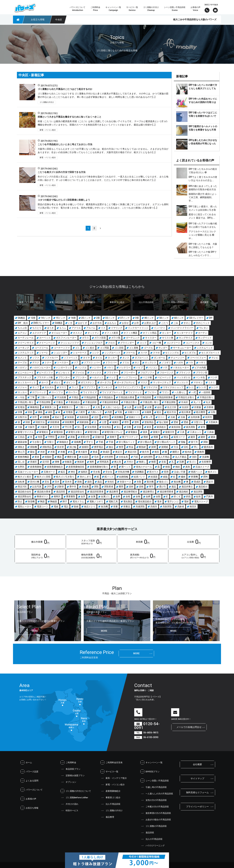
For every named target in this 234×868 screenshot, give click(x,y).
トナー (48, 362)
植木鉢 (188, 452)
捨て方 (194, 442)
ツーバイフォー (198, 358)
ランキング (107, 387)
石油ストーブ (202, 467)
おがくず (83, 323)
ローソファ (57, 392)
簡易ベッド (197, 472)
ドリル (126, 362)
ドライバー (111, 362)
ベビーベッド (164, 377)
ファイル (80, 373)
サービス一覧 (109, 772)
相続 (178, 467)
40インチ (149, 318)
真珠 (188, 467)
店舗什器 (100, 437)
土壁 (104, 422)
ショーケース (80, 353)
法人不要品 (181, 457)
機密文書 (72, 457)
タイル (99, 358)
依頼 (30, 412)
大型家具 (213, 422)
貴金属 (85, 487)
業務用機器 (23, 457)
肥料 (206, 477)
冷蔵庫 (148, 412)
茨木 (57, 482)
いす (70, 323)
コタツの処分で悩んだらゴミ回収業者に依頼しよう (64, 200)
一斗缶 (21, 397)
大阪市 (31, 427)
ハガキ (180, 362)
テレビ (215, 358)
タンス (126, 358)
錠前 (198, 496)
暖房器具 (208, 447)
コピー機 (156, 343)
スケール (130, 353)
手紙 (101, 442)
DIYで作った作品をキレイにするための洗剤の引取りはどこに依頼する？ (203, 102)
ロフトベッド (39, 392)
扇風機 (77, 442)
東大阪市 (83, 452)
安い (79, 427)
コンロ (208, 343)
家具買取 (191, 427)
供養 (20, 412)
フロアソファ (147, 373)
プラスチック (25, 377)
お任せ (125, 323)
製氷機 (150, 482)
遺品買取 (198, 492)
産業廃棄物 (36, 467)
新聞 (154, 447)
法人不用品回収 (110, 804)
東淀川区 (132, 452)
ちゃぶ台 (22, 328)
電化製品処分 (145, 501)
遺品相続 (183, 492)
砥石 (63, 472)
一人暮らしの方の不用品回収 (157, 794)
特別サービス (69, 810)
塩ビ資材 (164, 422)
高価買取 (140, 506)
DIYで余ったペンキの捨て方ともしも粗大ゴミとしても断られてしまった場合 (203, 88)
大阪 (20, 427)
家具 (149, 427)
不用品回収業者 (165, 397)
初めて (58, 417)
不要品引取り (130, 402)
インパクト (160, 328)
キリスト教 (168, 338)
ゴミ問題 (104, 348)
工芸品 (21, 437)
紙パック (109, 477)
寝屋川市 (170, 432)
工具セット (196, 432)
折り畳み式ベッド (166, 442)
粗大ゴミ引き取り (65, 477)
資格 (141, 487)
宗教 (129, 427)
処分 (159, 412)
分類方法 (22, 417)
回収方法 (40, 422)
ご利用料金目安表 (111, 762)
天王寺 (56, 427)
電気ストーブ (201, 501)
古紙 (173, 417)
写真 (120, 412)
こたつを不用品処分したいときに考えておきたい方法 (65, 144)
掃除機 (33, 447)
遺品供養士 (187, 487)
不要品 (59, 402)
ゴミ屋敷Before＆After (74, 797)
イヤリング (117, 328)
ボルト (57, 382)
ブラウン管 (201, 373)
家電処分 (44, 432)
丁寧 (32, 397)
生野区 (21, 467)
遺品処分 (203, 487)
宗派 (139, 427)
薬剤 (90, 482)
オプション (68, 782)
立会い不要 (180, 472)
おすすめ (97, 323)
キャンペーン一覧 (151, 762)
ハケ (191, 362)
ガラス (85, 338)
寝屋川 (156, 432)
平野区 (51, 437)
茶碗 (79, 482)
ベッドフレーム (129, 377)
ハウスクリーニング (153, 845)
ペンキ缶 (200, 377)
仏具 (129, 407)
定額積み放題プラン (73, 775)
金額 (158, 496)
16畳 (73, 318)
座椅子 (113, 437)
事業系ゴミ (67, 407)
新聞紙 (165, 447)
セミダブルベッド (210, 353)
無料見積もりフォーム (197, 792)
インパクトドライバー (182, 328)
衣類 (139, 482)
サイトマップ (197, 778)
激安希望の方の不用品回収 (156, 813)
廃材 (146, 437)
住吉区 (185, 407)
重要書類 (71, 496)
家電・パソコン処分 (48, 130)
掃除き (21, 447)
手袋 (111, 442)
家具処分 (161, 427)
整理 (121, 447)
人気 (98, 407)
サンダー (163, 348)
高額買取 (167, 506)
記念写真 (37, 487)
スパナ (144, 353)
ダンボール (160, 358)
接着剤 (85, 447)
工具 (182, 432)
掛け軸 (73, 447)
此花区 (85, 457)
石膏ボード (49, 472)
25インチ (86, 318)
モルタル (49, 387)
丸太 (208, 402)
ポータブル (106, 382)
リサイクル (152, 387)
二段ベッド (84, 407)
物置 (154, 462)
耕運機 (194, 477)
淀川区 (46, 462)
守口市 (68, 427)
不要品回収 (91, 402)
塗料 (137, 422)
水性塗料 (109, 457)
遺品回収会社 (78, 492)
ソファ (36, 358)
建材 (203, 437)
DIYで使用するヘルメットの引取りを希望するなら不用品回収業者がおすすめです (203, 130)
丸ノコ (197, 402)
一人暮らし (180, 392)
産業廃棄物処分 (55, 467)
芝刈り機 (35, 482)
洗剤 (194, 457)
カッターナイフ (185, 333)
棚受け (176, 452)
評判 (49, 487)
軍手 (151, 487)
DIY (211, 318)
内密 (110, 412)
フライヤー (112, 373)
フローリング (167, 373)
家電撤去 (133, 432)
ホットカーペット (27, 382)
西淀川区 (22, 487)
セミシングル (172, 353)
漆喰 (57, 462)
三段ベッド (46, 397)
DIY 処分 (23, 323)
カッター (167, 333)
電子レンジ (173, 501)
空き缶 (109, 472)
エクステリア (39, 333)
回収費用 (69, 422)
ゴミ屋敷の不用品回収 (154, 826)
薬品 (100, 482)
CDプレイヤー (196, 318)
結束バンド (139, 477)
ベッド (112, 377)
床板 (73, 437)
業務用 (201, 452)
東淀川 (119, 452)
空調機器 (139, 472)
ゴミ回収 (119, 348)
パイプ (139, 368)
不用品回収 (146, 397)
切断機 (46, 417)
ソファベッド (71, 358)
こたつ (165, 323)
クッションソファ (70, 343)
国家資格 (84, 422)
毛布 (96, 457)
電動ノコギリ (96, 501)
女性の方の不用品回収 (154, 800)
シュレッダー (61, 353)
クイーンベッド (47, 343)
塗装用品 (149, 422)
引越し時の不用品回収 (154, 787)
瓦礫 (182, 462)
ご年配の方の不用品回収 (155, 807)
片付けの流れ (69, 804)
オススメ (78, 333)
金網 (148, 496)
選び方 (162, 487)
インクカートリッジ (138, 328)
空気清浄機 (123, 472)
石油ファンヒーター (28, 472)
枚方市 (146, 452)
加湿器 (71, 417)
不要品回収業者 (110, 402)
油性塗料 (148, 457)
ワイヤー (152, 392)
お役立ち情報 (29, 808)
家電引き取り (75, 432)
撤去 (111, 447)
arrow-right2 (100, 228)
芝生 (47, 482)
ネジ (137, 362)
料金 (131, 447)
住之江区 (172, 407)
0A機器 (21, 318)
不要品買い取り (151, 402)
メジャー (22, 387)
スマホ (156, 353)
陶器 (42, 501)
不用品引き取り (186, 397)
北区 (96, 417)
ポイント (71, 382)
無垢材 (81, 462)
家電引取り (93, 432)
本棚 (63, 452)
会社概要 (197, 764)
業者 (37, 457)
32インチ (110, 318)
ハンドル (82, 368)
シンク (96, 353)
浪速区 (33, 462)
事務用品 (35, 407)
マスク (144, 382)
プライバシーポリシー (197, 807)
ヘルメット (98, 377)
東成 (95, 452)
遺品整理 (114, 492)
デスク (36, 362)
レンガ (202, 387)
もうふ (63, 328)
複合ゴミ (164, 482)
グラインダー (127, 343)
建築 (213, 437)
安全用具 (92, 427)
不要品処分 (74, 402)
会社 (159, 407)
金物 (138, 496)
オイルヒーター (59, 333)
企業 (149, 407)
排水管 (60, 447)
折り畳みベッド (127, 442)
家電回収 (58, 432)
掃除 (206, 442)
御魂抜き (64, 442)
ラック (75, 387)
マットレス (182, 382)
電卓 (159, 501)
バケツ (110, 368)
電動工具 (113, 501)
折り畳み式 (146, 442)
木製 (52, 452)
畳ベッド (126, 467)
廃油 (166, 437)
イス (103, 328)
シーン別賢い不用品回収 (155, 781)
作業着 (210, 407)
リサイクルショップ (173, 387)
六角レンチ (96, 412)
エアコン (22, 333)
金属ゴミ (105, 496)
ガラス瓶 (116, 338)
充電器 (69, 412)
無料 (92, 462)
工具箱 (210, 432)
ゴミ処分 (90, 348)
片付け (130, 462)
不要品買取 (170, 402)
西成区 (197, 482)
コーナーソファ (62, 348)
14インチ (46, 318)
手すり (90, 442)
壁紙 (186, 422)
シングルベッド (112, 353)
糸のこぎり (85, 477)
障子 (65, 501)
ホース (45, 382)
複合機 (177, 482)
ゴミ (78, 348)
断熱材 (142, 447)
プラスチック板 (45, 377)
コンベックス (193, 343)
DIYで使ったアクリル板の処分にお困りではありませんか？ (203, 227)
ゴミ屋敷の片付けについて (76, 791)
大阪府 (44, 427)
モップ (36, 387)
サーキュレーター (182, 348)
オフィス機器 (130, 333)
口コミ (162, 417)
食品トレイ (90, 506)
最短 (32, 452)
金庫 (118, 496)
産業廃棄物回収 (76, 467)
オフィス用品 (150, 333)
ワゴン (165, 392)
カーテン (203, 333)
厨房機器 (119, 417)
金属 (93, 496)
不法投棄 (62, 397)
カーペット (45, 338)
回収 (28, 422)
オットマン (93, 333)
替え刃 (21, 452)
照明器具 (104, 462)
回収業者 (55, 422)
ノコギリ (166, 362)
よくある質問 (29, 781)
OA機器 (59, 323)
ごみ (176, 323)
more (35, 631)
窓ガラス (154, 472)
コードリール (41, 348)
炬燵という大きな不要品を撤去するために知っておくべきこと (70, 117)
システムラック (26, 353)
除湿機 (31, 501)
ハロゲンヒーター (41, 368)
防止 (20, 501)
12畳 (33, 318)
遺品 (174, 487)
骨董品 (127, 506)
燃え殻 (118, 462)
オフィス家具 (111, 333)
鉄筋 (188, 496)
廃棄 (156, 437)
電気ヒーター (25, 506)
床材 (63, 437)
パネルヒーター (181, 368)
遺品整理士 (149, 492)
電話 (66, 506)
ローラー (73, 392)
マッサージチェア (162, 382)
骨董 (116, 506)
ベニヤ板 (147, 377)
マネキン (198, 382)
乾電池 (21, 407)
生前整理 (206, 462)
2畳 (98, 318)
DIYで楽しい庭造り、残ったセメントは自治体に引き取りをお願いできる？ (203, 210)
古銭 (183, 417)
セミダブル (190, 353)
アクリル (76, 328)
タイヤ (86, 358)
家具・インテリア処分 (114, 778)
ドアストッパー (92, 362)
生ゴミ (193, 462)
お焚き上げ (150, 323)
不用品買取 (45, 402)
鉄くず (177, 496)
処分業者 (186, 412)
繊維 (183, 477)
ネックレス (150, 362)
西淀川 (210, 482)
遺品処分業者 (44, 492)
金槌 (128, 496)
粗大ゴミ (212, 472)
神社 (73, 472)
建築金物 (22, 442)
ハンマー (97, 368)
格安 (157, 452)
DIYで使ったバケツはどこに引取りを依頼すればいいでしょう (203, 116)
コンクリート (173, 343)
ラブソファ (90, 387)
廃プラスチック (130, 437)
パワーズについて (32, 790)
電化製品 (128, 501)
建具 (193, 437)
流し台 (21, 462)
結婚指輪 (124, 477)
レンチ (215, 387)
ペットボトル (183, 377)
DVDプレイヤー (41, 323)
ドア (76, 362)
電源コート (43, 506)
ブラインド (185, 373)
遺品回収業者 (97, 492)
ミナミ (212, 382)
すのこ (187, 323)
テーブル (22, 362)
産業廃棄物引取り (99, 467)
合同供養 (195, 417)
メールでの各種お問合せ (189, 727)
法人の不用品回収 (151, 839)
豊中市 (73, 487)
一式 (194, 392)
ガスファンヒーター (66, 338)
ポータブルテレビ (126, 382)
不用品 (75, 397)
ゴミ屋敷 (134, 348)
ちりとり (37, 328)
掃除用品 (47, 447)
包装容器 (84, 417)
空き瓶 (97, 472)
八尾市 (82, 412)
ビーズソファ (46, 373)
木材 (42, 452)
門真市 (210, 496)
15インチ (61, 318)
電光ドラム (78, 501)
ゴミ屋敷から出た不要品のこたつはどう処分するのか (65, 89)
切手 (35, 417)
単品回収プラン (70, 769)
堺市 (127, 422)
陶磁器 (54, 501)
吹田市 (209, 417)
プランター (64, 377)
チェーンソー (178, 358)
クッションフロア (93, 343)
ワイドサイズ (90, 392)
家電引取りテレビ (114, 432)
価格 (40, 412)
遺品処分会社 (25, 492)
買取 (96, 487)
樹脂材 (48, 457)
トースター (63, 362)
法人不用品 (164, 457)
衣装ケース (125, 482)
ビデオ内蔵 (200, 368)
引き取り (37, 442)
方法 (176, 447)
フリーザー (129, 373)
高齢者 (181, 506)
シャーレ (44, 353)
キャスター (151, 338)
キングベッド (205, 338)
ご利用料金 (68, 762)
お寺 (136, 323)
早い (196, 447)
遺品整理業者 (167, 492)
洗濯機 (205, 457)
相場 (168, 467)
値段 (50, 412)
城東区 (115, 422)
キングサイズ (186, 338)
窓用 (166, 472)
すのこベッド (203, 323)
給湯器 (154, 477)
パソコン (153, 368)
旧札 (186, 447)
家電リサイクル (26, 432)
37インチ (125, 318)
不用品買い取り (26, 402)
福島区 (84, 472)
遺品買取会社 (25, 496)
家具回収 (176, 427)
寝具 (145, 432)
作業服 (198, 407)
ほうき (50, 328)
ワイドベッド (135, 392)
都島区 (57, 496)
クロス (111, 343)
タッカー (112, 358)
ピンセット (64, 373)
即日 (106, 417)
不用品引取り (207, 397)
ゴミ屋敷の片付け (47, 102)
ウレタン (204, 328)
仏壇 (139, 407)
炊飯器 (68, 462)
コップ (143, 343)
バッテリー (125, 368)
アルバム (91, 328)
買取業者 (109, 487)
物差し (142, 462)
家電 (203, 427)
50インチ (164, 318)
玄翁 (164, 462)
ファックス (96, 373)
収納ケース (135, 417)
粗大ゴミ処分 (25, 477)
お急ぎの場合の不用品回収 (156, 820)
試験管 (60, 487)
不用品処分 (107, 397)
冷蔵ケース (133, 412)
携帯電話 (99, 447)
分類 (213, 412)
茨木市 (68, 482)
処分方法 (171, 412)
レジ (191, 387)
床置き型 (85, 437)
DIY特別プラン (150, 772)
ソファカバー (52, 358)
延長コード (179, 437)
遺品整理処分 (130, 492)
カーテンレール (26, 338)
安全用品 (106, 427)
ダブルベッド (142, 358)
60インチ (179, 318)
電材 (186, 501)
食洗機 (104, 506)
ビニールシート (26, 373)
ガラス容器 (100, 338)
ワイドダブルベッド (112, 392)
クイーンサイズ (26, 343)
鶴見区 (193, 506)
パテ (165, 368)
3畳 (137, 318)
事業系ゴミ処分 (110, 797)
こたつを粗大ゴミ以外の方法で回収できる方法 (62, 172)
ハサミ (202, 362)
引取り (50, 442)
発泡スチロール (144, 467)
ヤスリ (63, 387)
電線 (56, 506)
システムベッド (205, 348)
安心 (119, 427)
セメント (22, 358)
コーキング (23, 348)
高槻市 (154, 506)
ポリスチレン (88, 382)
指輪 (183, 442)
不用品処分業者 (126, 397)
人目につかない (113, 407)
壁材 (176, 422)
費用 (121, 487)
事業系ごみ (50, 407)
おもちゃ (112, 323)
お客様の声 (28, 799)
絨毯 (165, 477)
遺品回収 (61, 492)
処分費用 (201, 412)
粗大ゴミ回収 (44, 477)
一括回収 (206, 392)
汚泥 (136, 457)
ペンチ (214, 377)
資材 (131, 487)
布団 (40, 437)
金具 (83, 496)
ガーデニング (133, 338)
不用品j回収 (90, 397)
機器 (59, 457)
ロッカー (22, 392)
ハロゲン (22, 368)
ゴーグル (148, 348)
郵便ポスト (43, 496)
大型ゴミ (198, 422)
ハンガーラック (64, 368)
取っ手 (149, 417)
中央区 (185, 402)
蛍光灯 (111, 482)
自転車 (21, 482)
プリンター (81, 377)
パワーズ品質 (29, 772)
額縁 (76, 506)
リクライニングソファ (129, 387)
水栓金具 (123, 457)
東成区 (106, 452)
